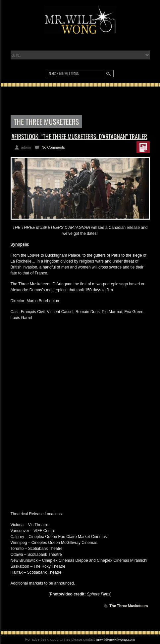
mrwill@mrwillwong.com (115, 639)
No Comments (53, 147)
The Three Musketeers (129, 606)
